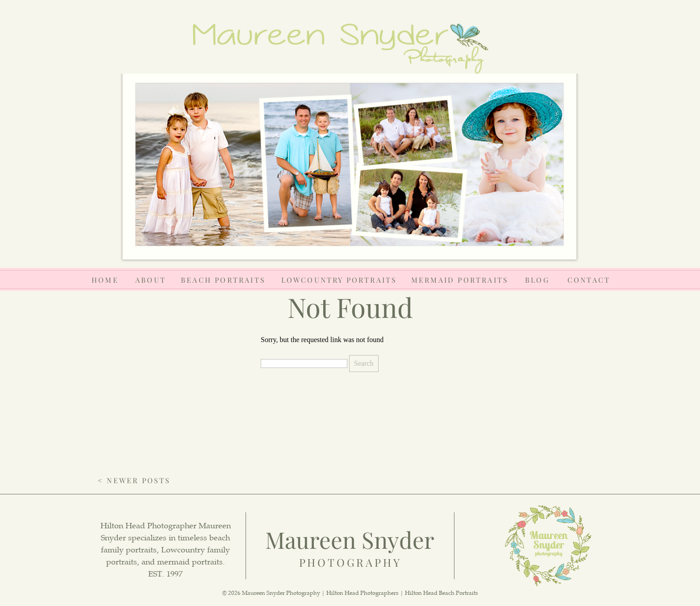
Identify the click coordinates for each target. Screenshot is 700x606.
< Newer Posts (134, 480)
